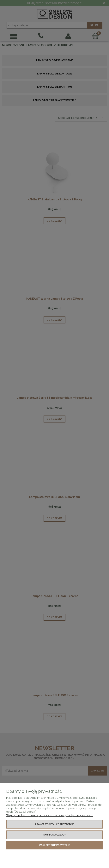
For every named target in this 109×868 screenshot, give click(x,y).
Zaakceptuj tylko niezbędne (55, 824)
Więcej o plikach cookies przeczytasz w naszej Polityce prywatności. (50, 815)
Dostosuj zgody (55, 835)
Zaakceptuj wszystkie (54, 845)
